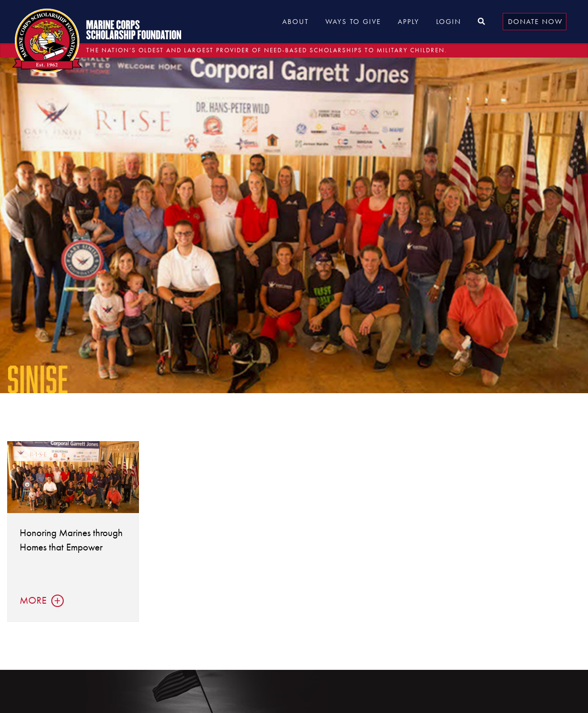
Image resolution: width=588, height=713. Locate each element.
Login (449, 22)
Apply (409, 22)
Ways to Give (353, 22)
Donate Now (535, 22)
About (295, 22)
